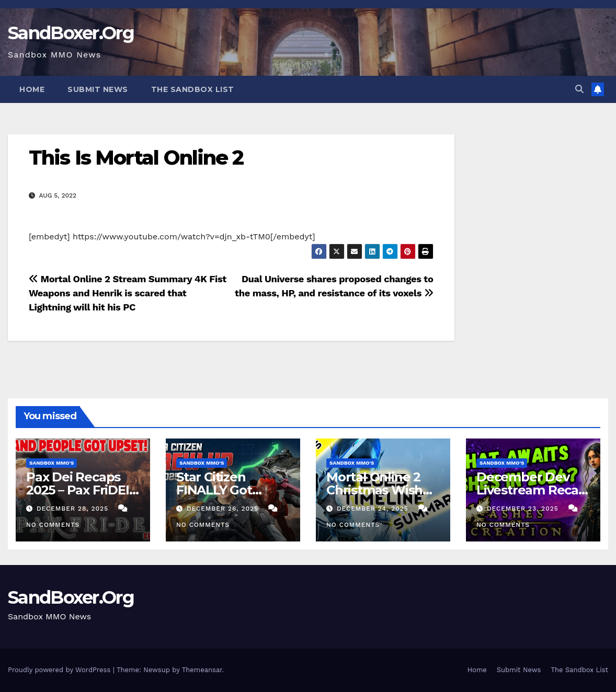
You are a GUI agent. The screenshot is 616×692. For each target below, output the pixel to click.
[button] (579, 89)
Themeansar (202, 670)
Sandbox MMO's (52, 463)
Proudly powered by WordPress (60, 670)
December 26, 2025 (224, 509)
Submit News (98, 89)
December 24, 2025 (374, 509)
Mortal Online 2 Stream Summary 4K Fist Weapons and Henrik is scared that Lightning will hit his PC (128, 293)
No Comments (53, 525)
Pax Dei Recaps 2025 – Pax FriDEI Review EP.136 (78, 490)
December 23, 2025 (524, 509)
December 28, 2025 (74, 509)
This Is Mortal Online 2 (136, 158)
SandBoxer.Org (71, 33)
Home (32, 89)
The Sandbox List (193, 89)
